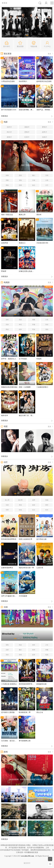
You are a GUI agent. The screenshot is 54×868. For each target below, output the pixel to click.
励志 (34, 185)
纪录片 (27, 137)
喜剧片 (27, 127)
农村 (7, 320)
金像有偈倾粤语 (7, 568)
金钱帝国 (5, 243)
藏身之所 (22, 215)
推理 (34, 650)
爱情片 (45, 127)
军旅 (34, 329)
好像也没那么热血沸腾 (27, 271)
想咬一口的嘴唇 (25, 387)
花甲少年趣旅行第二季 (10, 596)
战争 (20, 329)
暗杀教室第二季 (25, 712)
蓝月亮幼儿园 (41, 539)
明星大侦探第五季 (26, 539)
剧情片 (9, 137)
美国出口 (22, 243)
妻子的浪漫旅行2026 (9, 110)
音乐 (34, 510)
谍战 (47, 329)
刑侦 (47, 325)
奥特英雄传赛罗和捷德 (27, 684)
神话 (20, 325)
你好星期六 (23, 81)
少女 (47, 645)
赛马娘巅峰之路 (25, 741)
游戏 (20, 655)
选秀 (34, 500)
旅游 (34, 505)
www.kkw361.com (27, 856)
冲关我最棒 (23, 596)
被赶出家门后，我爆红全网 (29, 415)
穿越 (34, 325)
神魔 (47, 650)
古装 (47, 180)
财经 (47, 505)
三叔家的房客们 (42, 387)
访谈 (7, 505)
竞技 (7, 655)
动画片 (45, 137)
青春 (7, 185)
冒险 (20, 180)
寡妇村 (39, 215)
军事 (7, 510)
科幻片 (9, 132)
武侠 (7, 325)
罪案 (7, 180)
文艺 (47, 185)
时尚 (47, 510)
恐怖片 (27, 132)
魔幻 (34, 175)
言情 (47, 175)
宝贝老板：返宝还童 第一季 (11, 741)
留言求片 (27, 863)
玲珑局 (39, 359)
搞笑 (34, 645)
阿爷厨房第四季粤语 (9, 539)
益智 (34, 655)
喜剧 (20, 320)
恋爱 (7, 650)
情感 (47, 500)
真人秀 (7, 500)
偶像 (34, 320)
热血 (20, 645)
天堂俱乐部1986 (42, 243)
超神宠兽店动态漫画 (44, 81)
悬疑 (20, 175)
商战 (7, 329)
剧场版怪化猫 (41, 684)
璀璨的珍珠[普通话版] (9, 387)
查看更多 (27, 116)
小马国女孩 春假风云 (9, 684)
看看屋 (4, 3)
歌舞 (20, 185)
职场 (20, 510)
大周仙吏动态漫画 (8, 81)
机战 (47, 655)
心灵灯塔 (40, 568)
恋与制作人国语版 (8, 712)
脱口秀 (20, 500)
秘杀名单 (5, 415)
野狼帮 (4, 271)
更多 (51, 54)
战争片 (45, 132)
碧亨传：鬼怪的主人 (9, 359)
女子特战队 (23, 359)
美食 (20, 505)
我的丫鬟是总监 (7, 215)
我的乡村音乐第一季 (26, 568)
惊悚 (7, 175)
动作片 (9, 127)
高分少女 (40, 712)
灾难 (34, 180)
